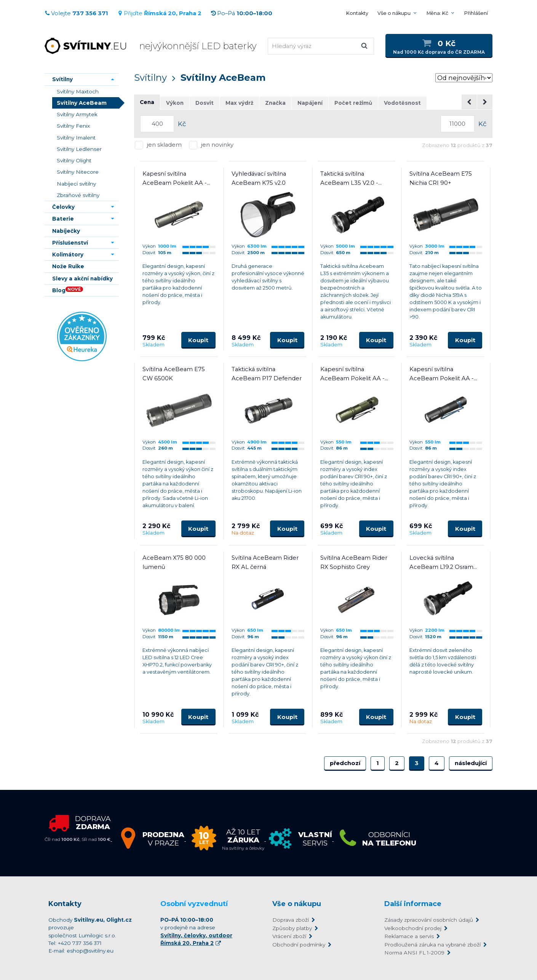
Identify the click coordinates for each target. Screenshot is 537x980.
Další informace (413, 904)
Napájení (310, 103)
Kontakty (357, 13)
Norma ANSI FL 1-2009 (414, 953)
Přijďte (159, 13)
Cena (147, 102)
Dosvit (205, 103)
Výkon (175, 103)
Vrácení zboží (289, 936)
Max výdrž (239, 103)
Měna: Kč (437, 13)
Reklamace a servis (409, 936)
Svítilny (150, 78)
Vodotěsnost (402, 103)
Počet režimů (353, 103)
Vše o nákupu (394, 13)
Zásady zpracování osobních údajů (429, 920)
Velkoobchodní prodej (413, 928)
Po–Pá (241, 13)
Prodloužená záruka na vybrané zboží (432, 945)
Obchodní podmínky (299, 945)
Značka (275, 103)
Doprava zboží (291, 920)
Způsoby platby (292, 928)
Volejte (76, 13)
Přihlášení (476, 13)
